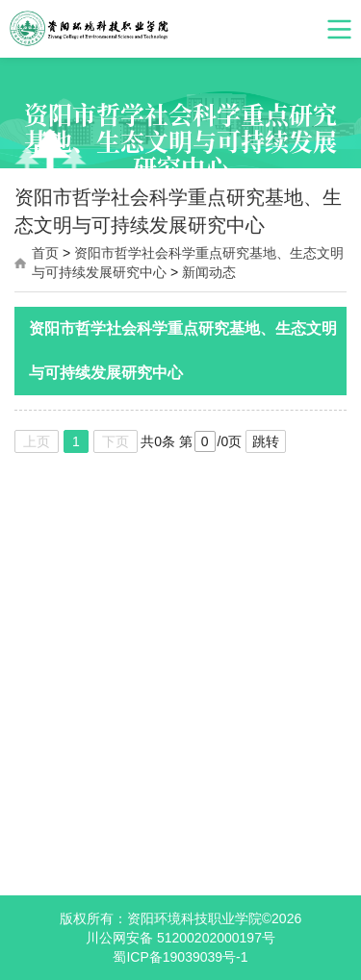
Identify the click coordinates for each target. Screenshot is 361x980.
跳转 (266, 441)
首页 (45, 253)
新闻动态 (209, 272)
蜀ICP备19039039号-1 (180, 957)
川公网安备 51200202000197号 (180, 938)
